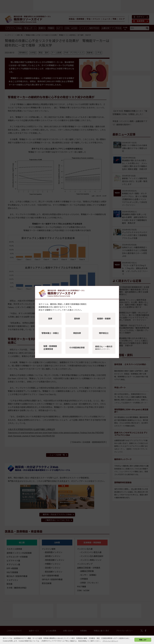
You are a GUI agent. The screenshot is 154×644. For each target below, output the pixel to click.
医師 (50, 319)
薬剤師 (77, 319)
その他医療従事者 (77, 348)
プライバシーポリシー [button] (110, 641)
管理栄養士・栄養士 (50, 333)
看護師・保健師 (104, 319)
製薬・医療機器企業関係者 (50, 348)
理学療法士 (104, 333)
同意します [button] (143, 640)
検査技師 (77, 333)
